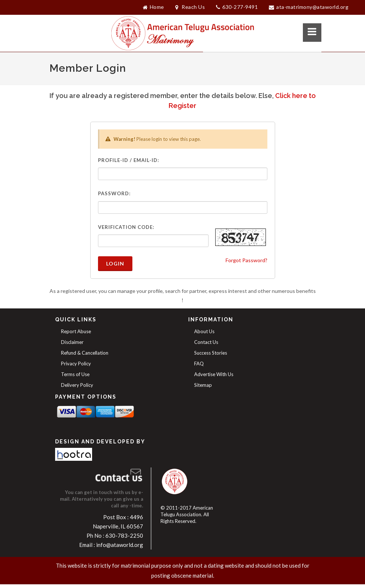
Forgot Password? (246, 260)
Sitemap (203, 385)
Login (115, 263)
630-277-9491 (237, 7)
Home (153, 7)
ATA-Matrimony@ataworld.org (309, 7)
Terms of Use (75, 374)
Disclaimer (72, 342)
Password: (114, 193)
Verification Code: (126, 227)
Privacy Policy (76, 364)
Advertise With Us (214, 374)
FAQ (199, 364)
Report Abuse (76, 331)
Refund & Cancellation (85, 353)
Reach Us (190, 7)
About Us (204, 331)
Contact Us (206, 342)
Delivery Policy (77, 385)
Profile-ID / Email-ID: (129, 160)
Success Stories (211, 353)
